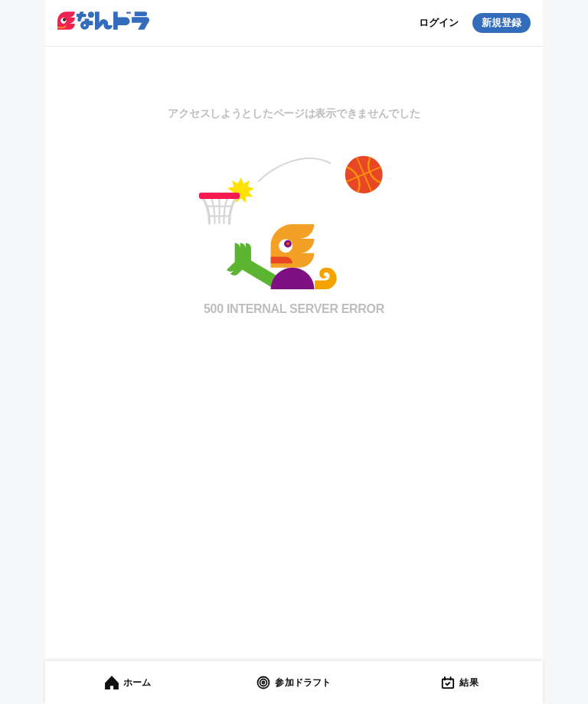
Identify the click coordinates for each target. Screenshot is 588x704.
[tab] (128, 683)
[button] (103, 23)
